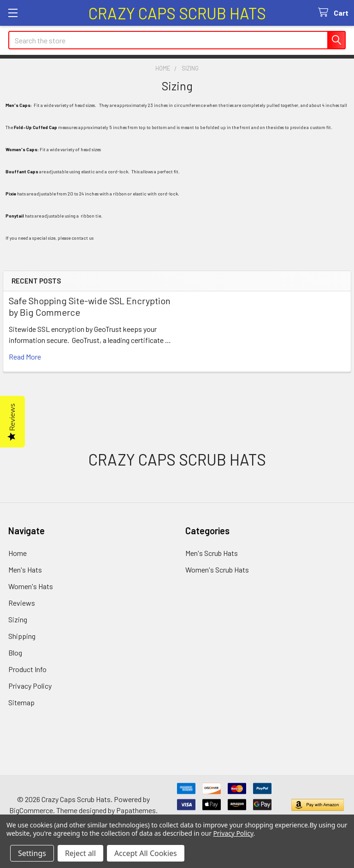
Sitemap (21, 702)
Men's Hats (25, 570)
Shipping (22, 636)
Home (18, 553)
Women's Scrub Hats (217, 570)
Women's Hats (31, 586)
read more (25, 357)
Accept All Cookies (146, 853)
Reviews (22, 603)
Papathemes (136, 810)
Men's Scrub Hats (212, 553)
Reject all (80, 853)
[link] (177, 389)
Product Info (27, 669)
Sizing (18, 619)
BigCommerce (31, 810)
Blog (15, 652)
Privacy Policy (30, 686)
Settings (32, 853)
